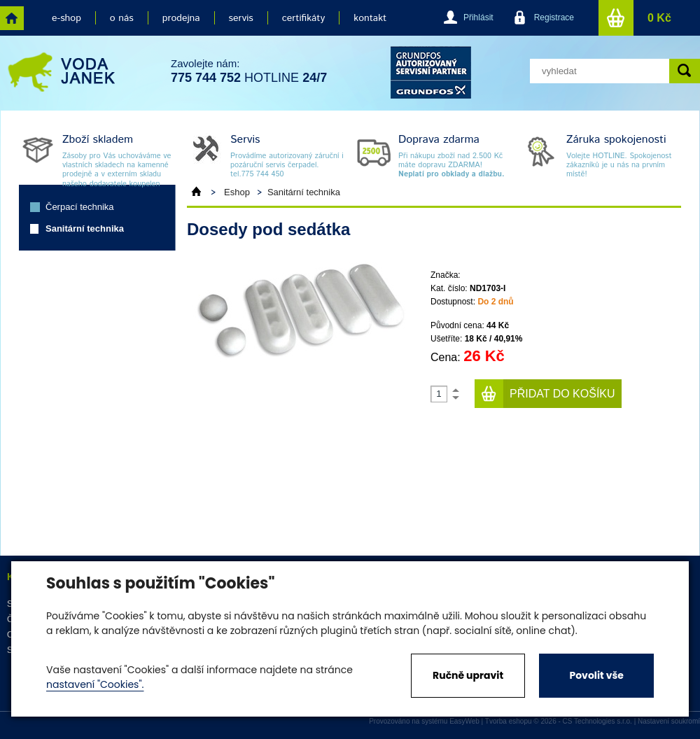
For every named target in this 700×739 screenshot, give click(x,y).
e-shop (66, 18)
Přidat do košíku (562, 394)
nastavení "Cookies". (95, 684)
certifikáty (303, 18)
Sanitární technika (85, 228)
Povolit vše (596, 675)
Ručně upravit (468, 675)
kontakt (370, 18)
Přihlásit (478, 17)
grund (431, 72)
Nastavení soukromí (669, 721)
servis (241, 18)
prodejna (181, 18)
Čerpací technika (80, 207)
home (12, 18)
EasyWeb (464, 721)
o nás (122, 18)
